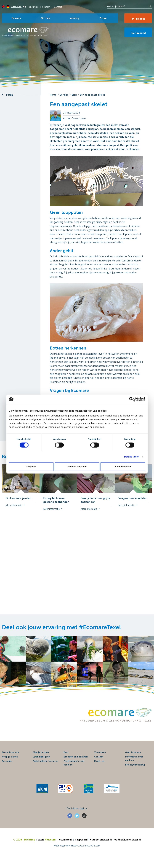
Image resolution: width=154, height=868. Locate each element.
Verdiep (75, 18)
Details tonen (132, 457)
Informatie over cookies (134, 767)
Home (53, 95)
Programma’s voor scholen (74, 772)
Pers (66, 761)
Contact (58, 7)
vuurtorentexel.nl (101, 849)
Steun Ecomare (10, 761)
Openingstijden (41, 766)
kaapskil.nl (81, 849)
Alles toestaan (123, 466)
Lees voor (19, 6)
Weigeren (31, 466)
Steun (104, 18)
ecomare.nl (64, 849)
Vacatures (100, 761)
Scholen (46, 7)
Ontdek (46, 18)
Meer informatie (14, 505)
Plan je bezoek (41, 761)
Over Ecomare (133, 761)
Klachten (99, 770)
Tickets (140, 19)
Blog (74, 95)
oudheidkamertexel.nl (129, 849)
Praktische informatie (45, 770)
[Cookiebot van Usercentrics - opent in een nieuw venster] (131, 399)
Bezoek (16, 18)
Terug (9, 95)
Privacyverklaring (135, 774)
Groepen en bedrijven (76, 766)
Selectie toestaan (77, 466)
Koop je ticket (10, 766)
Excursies (34, 7)
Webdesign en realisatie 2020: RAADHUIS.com (77, 855)
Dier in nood (138, 33)
